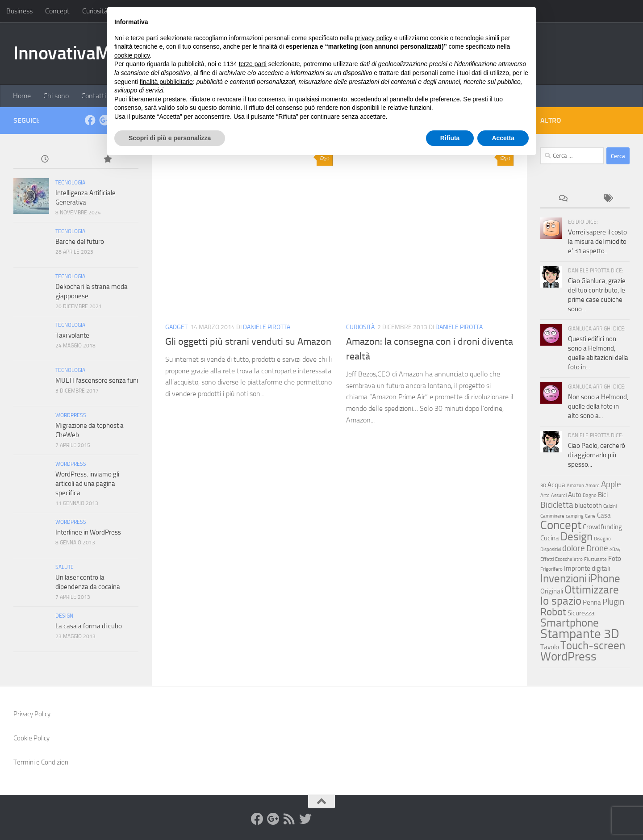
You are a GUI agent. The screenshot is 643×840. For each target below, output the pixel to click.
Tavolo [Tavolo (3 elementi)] (550, 647)
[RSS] (289, 819)
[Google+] (273, 819)
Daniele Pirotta (267, 327)
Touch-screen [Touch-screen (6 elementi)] (593, 645)
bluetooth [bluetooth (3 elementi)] (588, 506)
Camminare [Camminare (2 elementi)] (552, 516)
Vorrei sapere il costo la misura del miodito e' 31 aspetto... (597, 242)
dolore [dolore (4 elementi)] (574, 548)
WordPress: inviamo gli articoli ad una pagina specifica (87, 484)
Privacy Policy (32, 714)
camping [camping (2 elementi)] (575, 516)
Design (64, 616)
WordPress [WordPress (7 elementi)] (568, 656)
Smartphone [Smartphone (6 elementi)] (570, 623)
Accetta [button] (503, 138)
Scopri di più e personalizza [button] (170, 138)
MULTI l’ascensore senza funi (97, 380)
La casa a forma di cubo (89, 626)
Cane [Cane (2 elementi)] (590, 516)
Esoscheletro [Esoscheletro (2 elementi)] (569, 559)
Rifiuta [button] (450, 138)
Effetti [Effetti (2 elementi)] (547, 559)
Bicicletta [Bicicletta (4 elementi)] (557, 505)
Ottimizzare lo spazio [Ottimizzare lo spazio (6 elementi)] (580, 595)
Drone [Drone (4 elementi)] (597, 548)
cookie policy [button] (132, 55)
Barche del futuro (80, 242)
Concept (57, 11)
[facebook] (90, 120)
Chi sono (56, 96)
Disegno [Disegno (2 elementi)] (602, 539)
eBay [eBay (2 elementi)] (615, 550)
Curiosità (95, 11)
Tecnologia (70, 183)
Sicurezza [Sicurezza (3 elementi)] (581, 613)
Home (22, 96)
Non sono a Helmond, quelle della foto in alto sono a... (598, 406)
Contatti (94, 96)
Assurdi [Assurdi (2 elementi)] (559, 495)
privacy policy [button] (374, 38)
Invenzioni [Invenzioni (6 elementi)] (564, 578)
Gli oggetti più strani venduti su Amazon (248, 342)
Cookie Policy (31, 738)
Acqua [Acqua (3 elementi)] (556, 485)
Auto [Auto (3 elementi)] (575, 495)
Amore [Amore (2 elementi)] (593, 486)
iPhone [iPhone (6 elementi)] (604, 578)
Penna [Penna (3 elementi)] (592, 602)
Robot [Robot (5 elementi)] (553, 612)
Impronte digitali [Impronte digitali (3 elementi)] (587, 568)
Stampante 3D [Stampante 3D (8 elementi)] (580, 634)
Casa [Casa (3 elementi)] (604, 515)
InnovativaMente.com (98, 53)
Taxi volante (72, 335)
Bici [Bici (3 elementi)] (603, 495)
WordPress (71, 415)
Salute (65, 567)
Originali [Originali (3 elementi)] (552, 591)
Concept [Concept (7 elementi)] (561, 525)
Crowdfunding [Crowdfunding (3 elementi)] (602, 527)
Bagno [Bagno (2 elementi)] (590, 495)
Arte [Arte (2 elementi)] (545, 495)
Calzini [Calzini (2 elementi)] (610, 506)
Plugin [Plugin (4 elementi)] (613, 602)
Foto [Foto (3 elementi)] (615, 559)
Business (19, 11)
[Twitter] (305, 819)
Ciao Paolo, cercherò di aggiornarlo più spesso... (597, 455)
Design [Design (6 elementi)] (576, 536)
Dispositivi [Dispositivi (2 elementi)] (551, 550)
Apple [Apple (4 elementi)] (611, 484)
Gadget (176, 327)
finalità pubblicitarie (166, 82)
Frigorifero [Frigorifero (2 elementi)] (551, 569)
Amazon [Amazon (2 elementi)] (575, 486)
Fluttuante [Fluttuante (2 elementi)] (595, 559)
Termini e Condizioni (42, 762)
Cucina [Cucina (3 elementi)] (550, 538)
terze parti (253, 64)
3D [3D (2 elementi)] (543, 486)
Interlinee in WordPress (88, 532)
